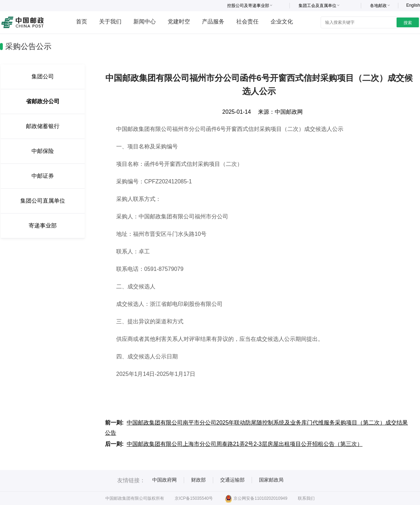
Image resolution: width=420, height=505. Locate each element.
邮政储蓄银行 (43, 126)
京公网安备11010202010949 (256, 498)
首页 (82, 22)
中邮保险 (43, 151)
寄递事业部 (43, 226)
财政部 (198, 480)
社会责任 (247, 22)
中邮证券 (43, 176)
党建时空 (179, 22)
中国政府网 (164, 480)
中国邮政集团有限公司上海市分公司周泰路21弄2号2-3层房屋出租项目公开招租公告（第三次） (245, 444)
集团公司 (43, 76)
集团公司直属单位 (43, 201)
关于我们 (110, 22)
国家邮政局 (271, 480)
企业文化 (282, 22)
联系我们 (306, 498)
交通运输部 (232, 480)
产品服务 (213, 22)
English (413, 5)
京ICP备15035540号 (194, 498)
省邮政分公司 (43, 101)
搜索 (408, 23)
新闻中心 (145, 22)
